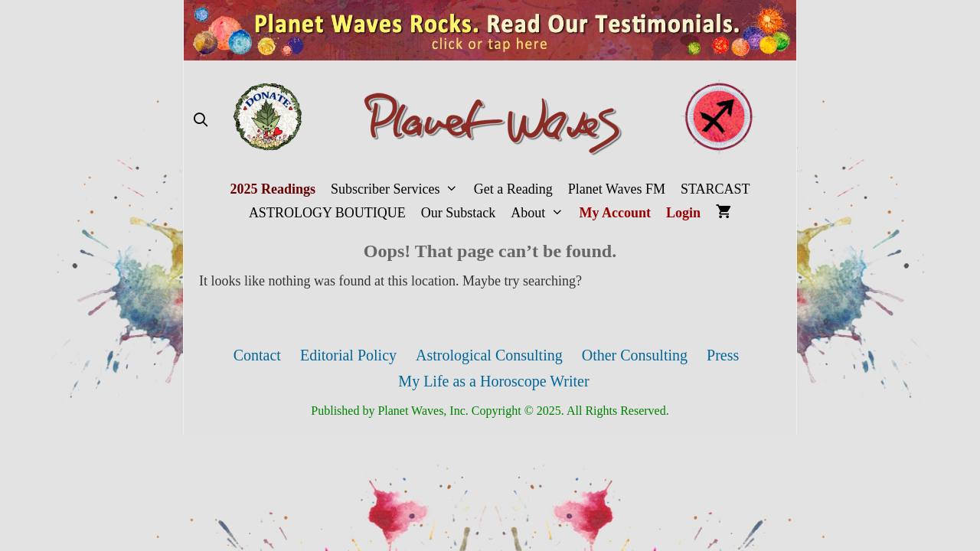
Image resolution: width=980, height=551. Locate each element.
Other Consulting (635, 355)
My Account (616, 213)
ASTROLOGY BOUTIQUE (327, 213)
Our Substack (459, 213)
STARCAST (715, 189)
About (541, 213)
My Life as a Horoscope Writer (493, 381)
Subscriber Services (399, 189)
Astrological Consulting (489, 355)
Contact (257, 355)
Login (683, 213)
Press (723, 355)
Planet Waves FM (617, 189)
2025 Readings (273, 189)
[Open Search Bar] (200, 121)
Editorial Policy (348, 355)
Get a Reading (513, 189)
